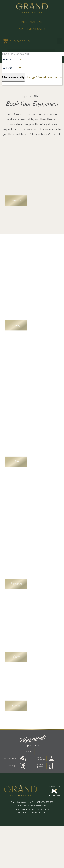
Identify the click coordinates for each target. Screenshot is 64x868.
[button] (59, 41)
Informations (32, 22)
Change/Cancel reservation (44, 77)
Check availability (13, 77)
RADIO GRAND (17, 41)
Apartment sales (32, 29)
